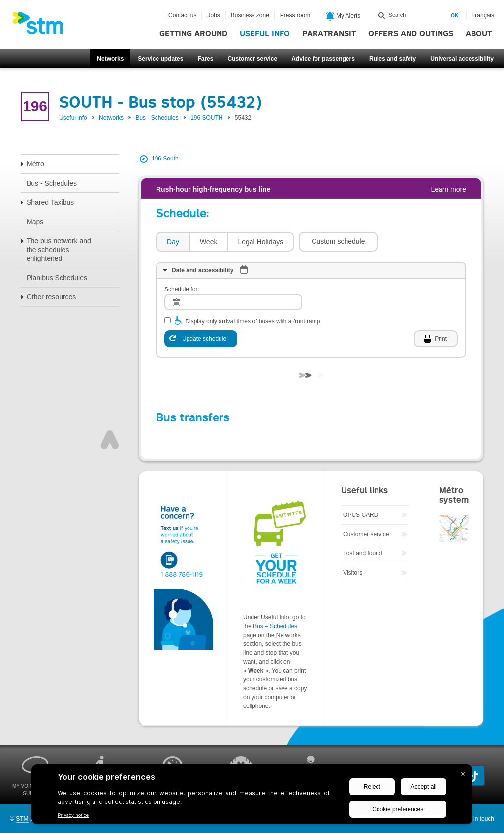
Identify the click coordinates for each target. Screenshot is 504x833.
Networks (110, 59)
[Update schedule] (201, 339)
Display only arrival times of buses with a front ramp (252, 321)
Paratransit (329, 34)
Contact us (182, 15)
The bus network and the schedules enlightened (59, 250)
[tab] (173, 242)
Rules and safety (393, 59)
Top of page (110, 440)
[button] (338, 242)
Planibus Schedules (57, 278)
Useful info (265, 34)
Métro (35, 164)
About (479, 34)
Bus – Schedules (275, 626)
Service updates (160, 59)
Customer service (252, 59)
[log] (233, 302)
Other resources (51, 297)
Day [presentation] (173, 242)
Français (483, 15)
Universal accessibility (462, 59)
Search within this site (382, 15)
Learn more (448, 189)
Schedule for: (182, 289)
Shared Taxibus (50, 202)
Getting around (193, 34)
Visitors (353, 573)
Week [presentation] (209, 242)
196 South (165, 159)
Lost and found (362, 553)
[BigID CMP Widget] (252, 797)
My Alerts (343, 16)
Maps (35, 222)
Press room (295, 15)
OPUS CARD (361, 515)
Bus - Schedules (157, 118)
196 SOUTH (206, 118)
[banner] (43, 26)
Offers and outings (411, 34)
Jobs (213, 15)
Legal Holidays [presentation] (260, 242)
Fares (205, 59)
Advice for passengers (323, 59)
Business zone (250, 15)
